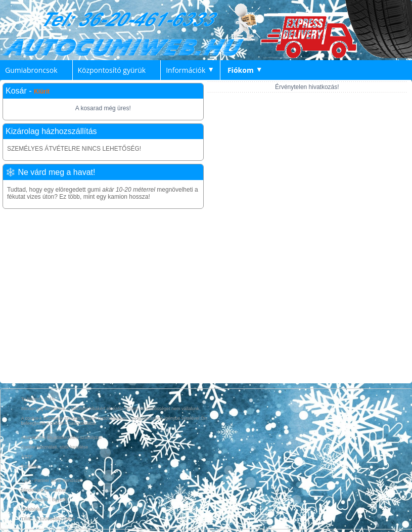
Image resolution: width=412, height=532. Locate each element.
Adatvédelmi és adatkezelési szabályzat (61, 437)
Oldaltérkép (33, 509)
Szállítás (30, 466)
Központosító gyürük (112, 70)
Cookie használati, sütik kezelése (55, 447)
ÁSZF (27, 457)
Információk (186, 70)
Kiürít (42, 92)
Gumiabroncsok (31, 70)
